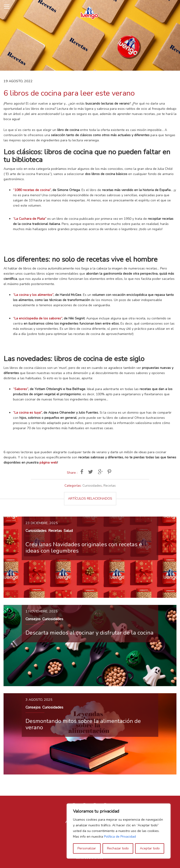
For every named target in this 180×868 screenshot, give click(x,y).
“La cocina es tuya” (27, 413)
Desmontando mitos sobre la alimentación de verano (83, 724)
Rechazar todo (118, 848)
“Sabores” (21, 389)
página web (48, 463)
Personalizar (87, 848)
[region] (119, 831)
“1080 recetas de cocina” (32, 190)
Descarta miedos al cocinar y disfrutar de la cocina (90, 633)
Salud (68, 531)
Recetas (110, 486)
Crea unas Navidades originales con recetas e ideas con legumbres (84, 547)
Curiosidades (92, 486)
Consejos (33, 619)
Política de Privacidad (120, 837)
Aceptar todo (150, 848)
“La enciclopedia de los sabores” (38, 318)
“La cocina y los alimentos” (33, 295)
